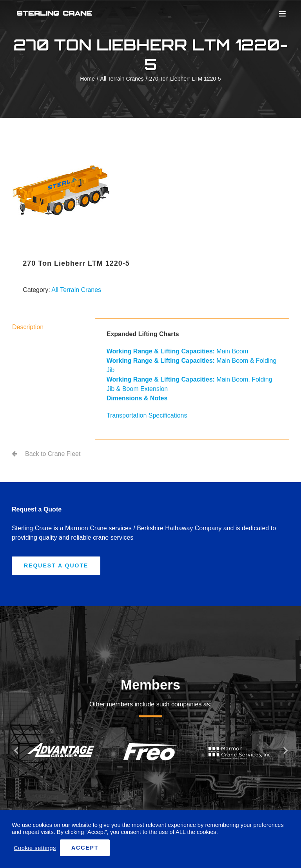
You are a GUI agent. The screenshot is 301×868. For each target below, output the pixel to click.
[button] (16, 750)
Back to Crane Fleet (53, 454)
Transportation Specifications (147, 415)
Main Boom (178, 351)
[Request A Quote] (56, 566)
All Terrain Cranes (76, 290)
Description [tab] (28, 327)
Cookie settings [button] (35, 848)
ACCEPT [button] (85, 848)
